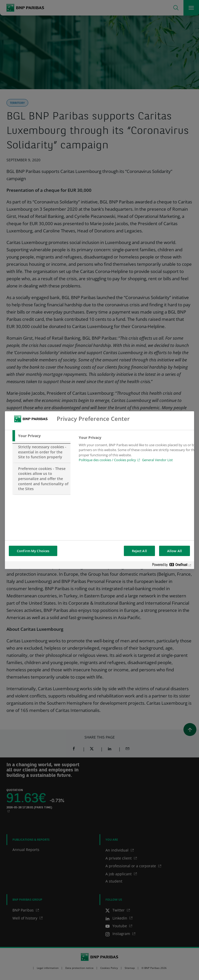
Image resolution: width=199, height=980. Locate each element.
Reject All (139, 551)
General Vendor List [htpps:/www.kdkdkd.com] (157, 460)
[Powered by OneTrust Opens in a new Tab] (172, 566)
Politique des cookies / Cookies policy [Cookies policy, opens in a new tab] (107, 460)
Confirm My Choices (33, 551)
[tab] (41, 436)
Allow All (175, 551)
